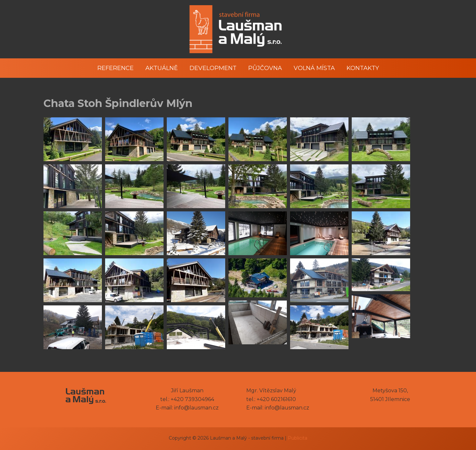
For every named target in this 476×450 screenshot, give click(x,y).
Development (213, 68)
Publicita (298, 438)
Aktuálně (162, 68)
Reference (116, 68)
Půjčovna (265, 68)
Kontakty (363, 68)
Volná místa (314, 68)
